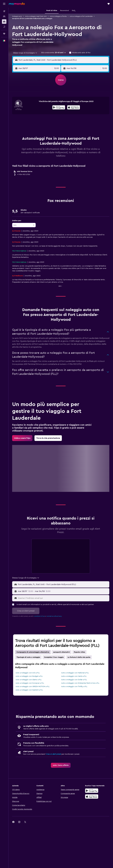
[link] (22, 438)
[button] (4, 4)
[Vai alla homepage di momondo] (17, 4)
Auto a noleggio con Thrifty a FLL (74, 687)
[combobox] (25, 53)
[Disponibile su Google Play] (59, 108)
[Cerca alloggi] (4, 16)
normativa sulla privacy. (54, 616)
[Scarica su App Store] (92, 796)
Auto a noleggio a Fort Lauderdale (81, 16)
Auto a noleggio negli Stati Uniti (36, 16)
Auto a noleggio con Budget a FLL (29, 676)
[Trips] (4, 34)
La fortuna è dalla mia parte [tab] (79, 657)
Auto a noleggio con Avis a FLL (28, 673)
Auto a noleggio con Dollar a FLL (74, 680)
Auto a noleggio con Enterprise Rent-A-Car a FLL (80, 683)
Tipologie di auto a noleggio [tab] (28, 657)
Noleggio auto (17, 16)
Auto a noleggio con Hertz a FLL (74, 676)
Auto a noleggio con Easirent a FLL (29, 690)
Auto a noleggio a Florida (58, 16)
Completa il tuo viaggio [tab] (54, 657)
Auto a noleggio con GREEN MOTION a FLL (33, 687)
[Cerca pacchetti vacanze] (4, 27)
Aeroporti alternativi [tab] (62, 652)
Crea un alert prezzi (53, 754)
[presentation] (74, 107)
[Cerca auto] (4, 22)
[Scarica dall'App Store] (74, 108)
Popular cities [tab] (79, 652)
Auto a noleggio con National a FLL (75, 673)
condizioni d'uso (39, 616)
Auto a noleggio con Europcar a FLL (30, 683)
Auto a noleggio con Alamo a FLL (29, 680)
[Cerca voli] (4, 11)
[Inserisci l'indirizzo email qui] (63, 598)
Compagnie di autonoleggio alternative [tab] (33, 652)
